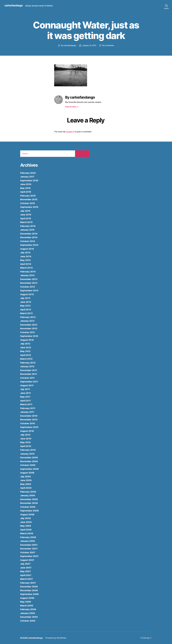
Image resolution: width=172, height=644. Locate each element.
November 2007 (29, 548)
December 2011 (29, 370)
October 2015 (28, 203)
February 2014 (28, 271)
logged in (70, 132)
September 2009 (30, 469)
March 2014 (27, 268)
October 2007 (28, 552)
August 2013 (27, 294)
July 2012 (26, 344)
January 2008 (28, 541)
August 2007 (27, 560)
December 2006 (29, 586)
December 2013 (29, 279)
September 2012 (29, 336)
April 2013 (26, 309)
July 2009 (26, 476)
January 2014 (28, 275)
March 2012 (27, 359)
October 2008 (28, 507)
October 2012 (28, 332)
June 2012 (26, 347)
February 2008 (28, 537)
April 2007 (26, 575)
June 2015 (26, 214)
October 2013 (28, 287)
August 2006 (27, 598)
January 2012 (28, 366)
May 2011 (25, 397)
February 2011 (28, 408)
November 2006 (29, 590)
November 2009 (29, 461)
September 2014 (29, 245)
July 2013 (26, 298)
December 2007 (29, 545)
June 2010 (26, 438)
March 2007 (27, 579)
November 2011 (29, 374)
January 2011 (28, 412)
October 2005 (28, 621)
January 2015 (28, 230)
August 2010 (27, 431)
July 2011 (25, 389)
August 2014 (27, 249)
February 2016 (28, 196)
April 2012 (26, 355)
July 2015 (26, 211)
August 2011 (27, 385)
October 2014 (28, 241)
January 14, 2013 (89, 45)
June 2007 (26, 567)
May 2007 (26, 571)
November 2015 (29, 199)
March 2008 (27, 533)
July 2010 (26, 435)
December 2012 (29, 325)
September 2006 (30, 594)
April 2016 (26, 192)
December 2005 (29, 617)
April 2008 (26, 530)
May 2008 (26, 526)
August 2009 (27, 473)
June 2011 (26, 393)
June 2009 (26, 480)
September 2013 (29, 290)
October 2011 (28, 378)
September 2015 (29, 207)
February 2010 (28, 450)
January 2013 (28, 321)
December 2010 (29, 416)
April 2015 (26, 218)
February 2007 (28, 583)
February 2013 (28, 317)
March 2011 (26, 404)
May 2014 (26, 260)
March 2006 (27, 605)
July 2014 (26, 252)
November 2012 (29, 328)
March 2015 (27, 222)
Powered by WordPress (56, 638)
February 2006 (28, 609)
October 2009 (28, 465)
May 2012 (26, 351)
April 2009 (26, 488)
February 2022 (28, 173)
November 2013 (29, 283)
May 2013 (26, 306)
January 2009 (28, 495)
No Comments (108, 45)
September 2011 (29, 381)
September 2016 (29, 180)
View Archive (72, 107)
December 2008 (29, 499)
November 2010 (29, 419)
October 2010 (28, 423)
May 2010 (26, 442)
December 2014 (29, 233)
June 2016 (26, 184)
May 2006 (26, 602)
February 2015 (28, 226)
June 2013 (26, 302)
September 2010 (29, 427)
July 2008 (26, 518)
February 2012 (28, 363)
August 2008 (27, 514)
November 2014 (29, 237)
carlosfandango (14, 6)
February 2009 (28, 492)
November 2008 (29, 503)
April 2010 (26, 446)
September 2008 (30, 511)
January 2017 (28, 177)
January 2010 (28, 454)
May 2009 (26, 484)
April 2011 (26, 400)
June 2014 (26, 256)
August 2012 (27, 340)
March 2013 (27, 313)
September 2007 (30, 556)
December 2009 (29, 457)
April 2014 (26, 264)
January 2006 (28, 613)
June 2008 (26, 522)
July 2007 (26, 564)
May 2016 (26, 188)
